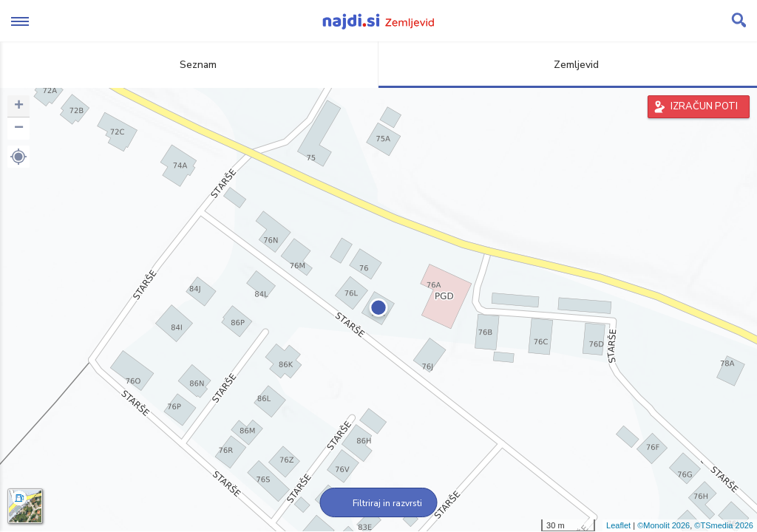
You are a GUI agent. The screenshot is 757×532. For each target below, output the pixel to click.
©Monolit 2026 (663, 525)
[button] (18, 157)
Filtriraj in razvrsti (379, 503)
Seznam (190, 65)
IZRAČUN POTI (704, 106)
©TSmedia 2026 (724, 525)
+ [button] (19, 106)
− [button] (19, 129)
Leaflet (618, 525)
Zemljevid (568, 65)
